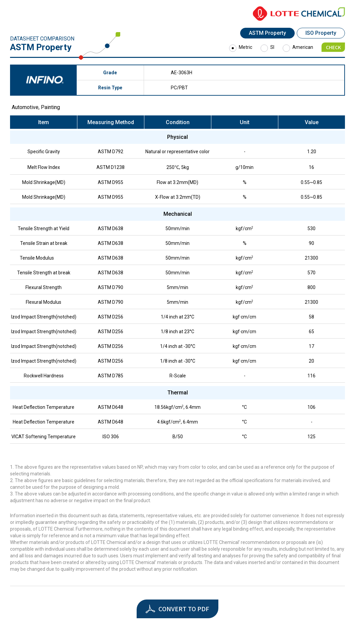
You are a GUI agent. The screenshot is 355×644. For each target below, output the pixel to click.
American (303, 47)
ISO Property (321, 33)
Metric (245, 47)
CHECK (333, 47)
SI (272, 47)
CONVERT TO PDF (184, 609)
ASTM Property (267, 33)
